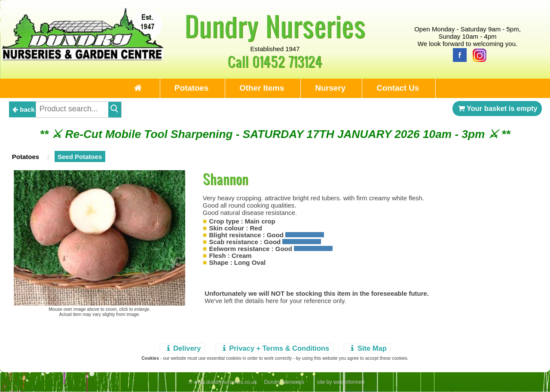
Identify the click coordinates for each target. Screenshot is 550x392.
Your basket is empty (497, 108)
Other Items (262, 88)
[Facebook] (458, 54)
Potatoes (191, 88)
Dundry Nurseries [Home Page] (275, 26)
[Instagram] (477, 54)
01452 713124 (287, 61)
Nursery (330, 88)
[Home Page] (83, 58)
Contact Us (398, 88)
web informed (349, 382)
